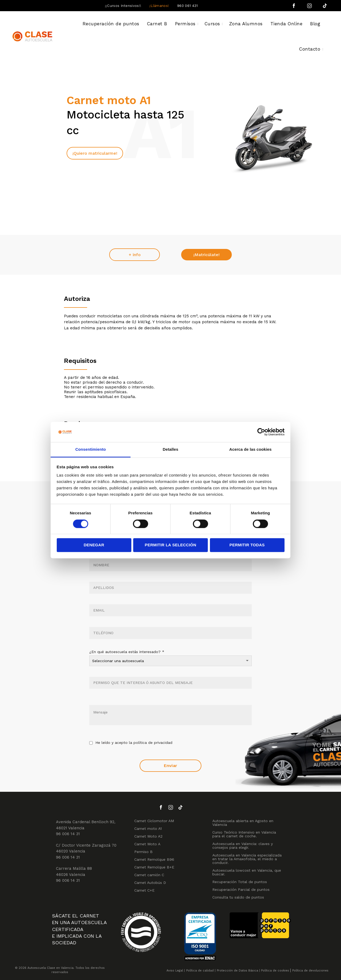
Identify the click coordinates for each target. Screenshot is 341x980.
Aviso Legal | (176, 971)
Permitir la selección (170, 545)
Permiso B (143, 852)
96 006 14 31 (68, 834)
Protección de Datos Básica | (238, 971)
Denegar (94, 545)
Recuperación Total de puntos (240, 882)
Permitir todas (247, 545)
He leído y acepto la (131, 743)
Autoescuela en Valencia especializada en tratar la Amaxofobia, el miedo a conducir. (247, 859)
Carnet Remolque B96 (154, 859)
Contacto (310, 49)
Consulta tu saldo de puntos (238, 897)
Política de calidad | (201, 971)
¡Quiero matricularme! (95, 153)
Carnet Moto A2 (148, 836)
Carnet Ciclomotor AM (154, 821)
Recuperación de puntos (111, 24)
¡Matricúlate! (206, 255)
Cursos (212, 24)
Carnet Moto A (147, 844)
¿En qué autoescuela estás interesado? (127, 652)
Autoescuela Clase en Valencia (50, 968)
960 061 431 (187, 6)
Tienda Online (287, 24)
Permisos (185, 24)
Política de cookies (275, 971)
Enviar (171, 766)
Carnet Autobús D (150, 883)
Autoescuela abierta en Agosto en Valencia (243, 823)
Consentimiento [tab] (91, 450)
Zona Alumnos (246, 24)
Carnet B (157, 24)
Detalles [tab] (170, 450)
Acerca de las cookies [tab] (251, 450)
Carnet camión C (149, 875)
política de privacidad (153, 743)
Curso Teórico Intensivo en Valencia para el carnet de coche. (244, 834)
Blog (315, 24)
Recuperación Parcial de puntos (241, 889)
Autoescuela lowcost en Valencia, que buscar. (247, 872)
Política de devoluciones (310, 971)
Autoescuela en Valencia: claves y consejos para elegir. (243, 846)
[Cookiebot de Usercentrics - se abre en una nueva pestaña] (261, 432)
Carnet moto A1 (148, 829)
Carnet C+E (144, 890)
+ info (135, 255)
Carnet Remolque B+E (154, 867)
